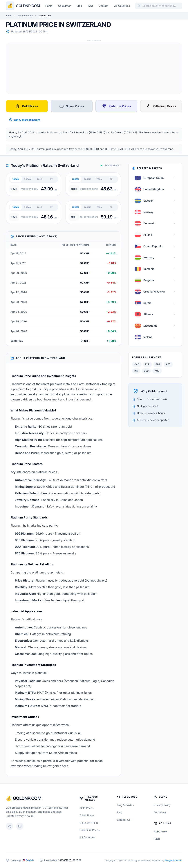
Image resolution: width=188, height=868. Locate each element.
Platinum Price (25, 15)
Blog (79, 6)
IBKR (157, 839)
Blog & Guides (125, 805)
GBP (158, 364)
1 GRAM (16, 179)
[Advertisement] (94, 68)
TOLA (39, 179)
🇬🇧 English (28, 860)
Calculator (64, 6)
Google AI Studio (173, 860)
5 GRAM (28, 179)
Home (49, 6)
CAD (137, 364)
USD (146, 371)
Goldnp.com (28, 6)
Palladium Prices (161, 106)
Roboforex (160, 831)
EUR (147, 364)
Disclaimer (160, 812)
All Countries (122, 6)
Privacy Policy (162, 805)
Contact (104, 6)
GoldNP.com (27, 798)
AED (168, 364)
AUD (157, 371)
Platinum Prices (116, 106)
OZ (51, 179)
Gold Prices (27, 106)
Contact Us (124, 820)
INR (136, 371)
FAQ (90, 6)
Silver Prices (72, 106)
